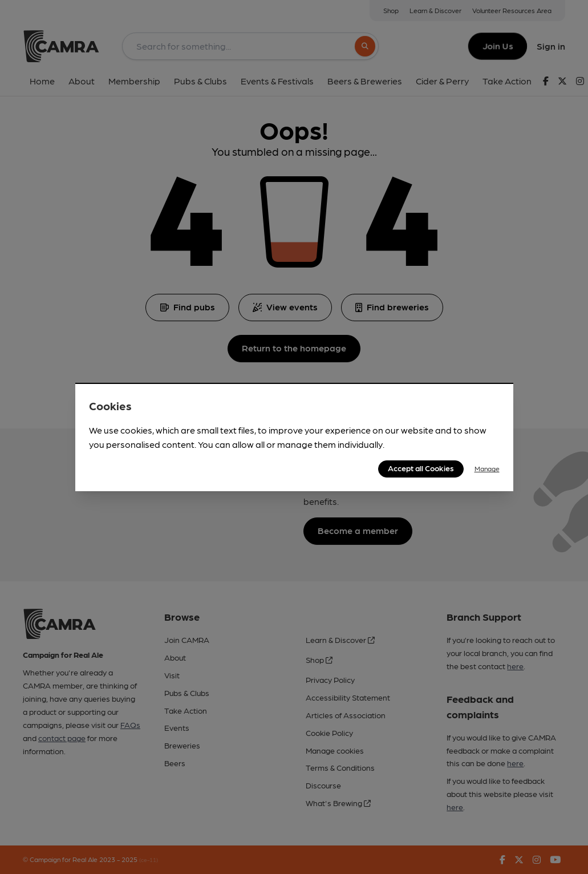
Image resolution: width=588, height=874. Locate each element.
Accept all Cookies (421, 468)
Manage (487, 468)
